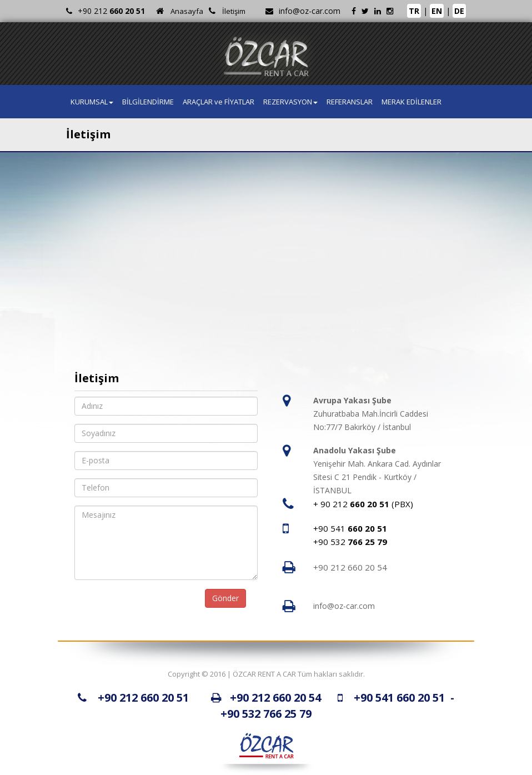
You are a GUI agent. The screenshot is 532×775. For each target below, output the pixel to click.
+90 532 (350, 542)
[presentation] (142, 604)
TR (414, 11)
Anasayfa (187, 11)
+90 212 (111, 11)
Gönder (225, 598)
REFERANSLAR (350, 102)
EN (437, 11)
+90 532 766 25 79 (266, 714)
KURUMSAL (92, 102)
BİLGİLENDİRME (148, 102)
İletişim (234, 11)
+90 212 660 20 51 (143, 697)
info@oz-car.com (310, 11)
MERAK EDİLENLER (411, 102)
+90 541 (350, 528)
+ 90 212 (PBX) (363, 504)
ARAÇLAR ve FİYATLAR (219, 102)
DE (459, 11)
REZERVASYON (290, 102)
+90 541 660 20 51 (399, 697)
